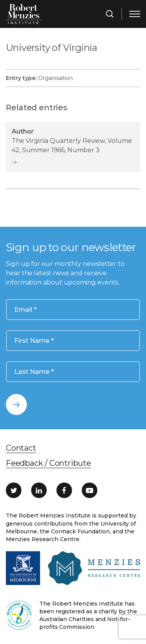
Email (26, 310)
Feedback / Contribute (48, 463)
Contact (21, 448)
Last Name (34, 372)
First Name (34, 341)
